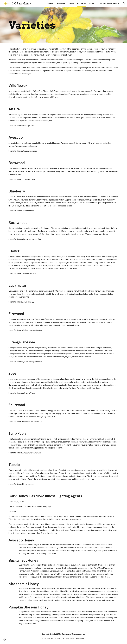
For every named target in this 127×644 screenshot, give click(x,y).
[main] (63, 25)
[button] (124, 4)
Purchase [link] (61, 4)
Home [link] (50, 4)
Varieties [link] (81, 4)
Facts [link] (71, 4)
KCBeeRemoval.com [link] (110, 4)
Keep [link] (91, 4)
